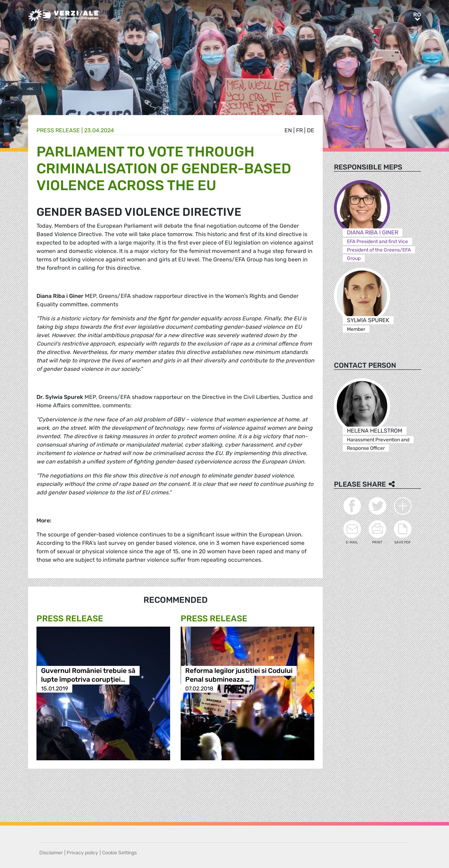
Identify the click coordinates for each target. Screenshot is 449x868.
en (288, 130)
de (311, 130)
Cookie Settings (119, 853)
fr (299, 130)
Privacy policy (82, 853)
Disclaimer (51, 853)
